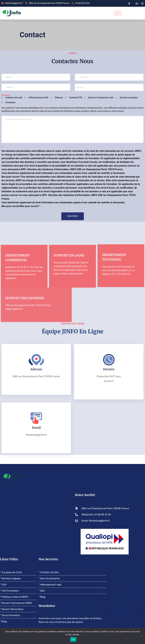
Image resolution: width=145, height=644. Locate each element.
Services (6, 95)
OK (73, 639)
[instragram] (142, 3)
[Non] (141, 636)
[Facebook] (129, 3)
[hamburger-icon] (117, 13)
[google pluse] (137, 3)
